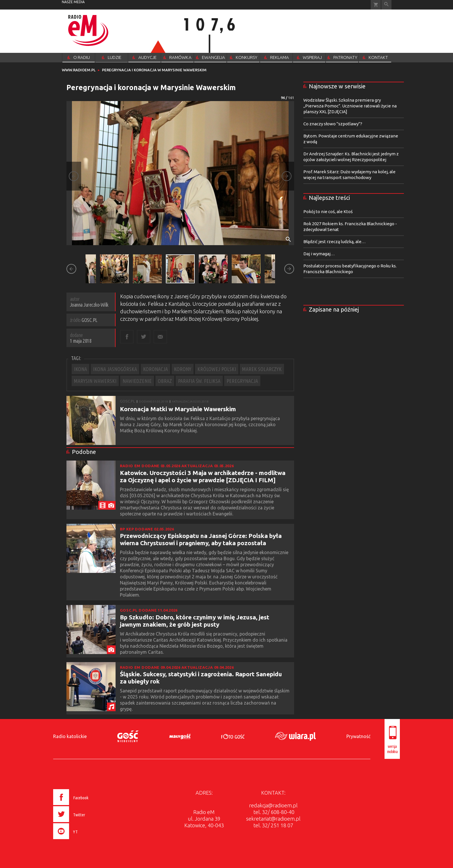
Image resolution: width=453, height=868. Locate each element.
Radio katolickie (70, 736)
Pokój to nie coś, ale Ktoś (328, 212)
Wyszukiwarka (386, 5)
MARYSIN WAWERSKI (95, 381)
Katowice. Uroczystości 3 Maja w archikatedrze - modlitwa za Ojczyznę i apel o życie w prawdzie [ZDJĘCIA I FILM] (203, 476)
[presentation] (83, 840)
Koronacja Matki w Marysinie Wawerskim (178, 409)
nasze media (73, 2)
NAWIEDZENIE (137, 381)
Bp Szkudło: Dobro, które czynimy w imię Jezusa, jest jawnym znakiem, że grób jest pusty (195, 621)
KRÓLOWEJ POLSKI (217, 369)
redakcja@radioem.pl (273, 805)
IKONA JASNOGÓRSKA (115, 369)
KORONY (183, 369)
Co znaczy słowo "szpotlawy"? (333, 124)
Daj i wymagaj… (319, 254)
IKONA (80, 369)
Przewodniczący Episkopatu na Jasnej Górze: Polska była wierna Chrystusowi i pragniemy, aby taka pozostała (201, 539)
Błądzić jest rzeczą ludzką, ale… (335, 242)
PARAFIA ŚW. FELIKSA (199, 381)
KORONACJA (155, 369)
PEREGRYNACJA (242, 381)
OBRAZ (165, 381)
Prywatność (358, 736)
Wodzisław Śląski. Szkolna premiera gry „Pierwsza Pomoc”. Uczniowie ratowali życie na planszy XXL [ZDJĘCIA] (350, 106)
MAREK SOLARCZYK (262, 369)
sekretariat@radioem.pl (273, 819)
